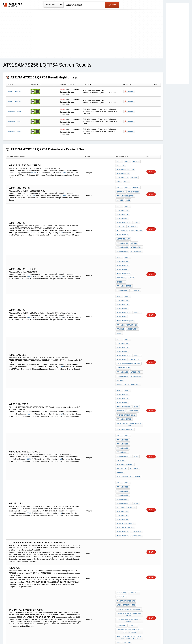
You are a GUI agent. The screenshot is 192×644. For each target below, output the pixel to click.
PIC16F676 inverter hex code (129, 560)
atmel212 (131, 468)
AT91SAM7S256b (123, 172)
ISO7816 (134, 176)
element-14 (121, 546)
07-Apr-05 (121, 165)
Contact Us (136, 635)
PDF (151, 170)
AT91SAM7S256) (123, 207)
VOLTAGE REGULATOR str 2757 (128, 340)
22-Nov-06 (121, 468)
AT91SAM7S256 (122, 176)
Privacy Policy (70, 635)
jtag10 (134, 236)
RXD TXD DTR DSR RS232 (126, 385)
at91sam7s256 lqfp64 (125, 168)
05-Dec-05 (121, 271)
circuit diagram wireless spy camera (129, 571)
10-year (135, 161)
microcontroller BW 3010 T (128, 358)
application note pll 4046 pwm (129, 225)
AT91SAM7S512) (123, 408)
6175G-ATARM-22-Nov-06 (126, 478)
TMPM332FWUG (14, 101)
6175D (136, 378)
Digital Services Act (122, 635)
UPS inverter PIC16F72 (126, 556)
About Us (145, 635)
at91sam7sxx (122, 274)
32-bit (34, 171)
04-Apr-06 (121, 222)
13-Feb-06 (120, 382)
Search (112, 5)
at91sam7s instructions (127, 305)
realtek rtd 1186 (124, 591)
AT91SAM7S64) (122, 214)
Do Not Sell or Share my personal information (95, 635)
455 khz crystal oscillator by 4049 (129, 394)
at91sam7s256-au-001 (125, 398)
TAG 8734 (120, 436)
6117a (126, 179)
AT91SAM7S (135, 274)
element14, (121, 549)
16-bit (64, 171)
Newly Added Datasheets (53, 635)
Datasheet (130, 92)
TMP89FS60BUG (14, 111)
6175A (119, 312)
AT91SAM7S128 (122, 239)
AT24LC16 (120, 309)
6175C (131, 267)
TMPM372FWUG (14, 91)
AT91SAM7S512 (122, 471)
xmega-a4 (132, 575)
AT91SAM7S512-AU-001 (125, 429)
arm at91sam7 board (125, 482)
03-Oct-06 (121, 426)
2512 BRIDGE (122, 433)
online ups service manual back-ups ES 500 (130, 580)
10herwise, (121, 267)
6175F (136, 422)
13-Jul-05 (137, 294)
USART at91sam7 (123, 232)
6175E (136, 218)
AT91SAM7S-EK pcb (135, 271)
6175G (136, 464)
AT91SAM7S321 (122, 243)
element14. (134, 546)
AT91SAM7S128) (123, 211)
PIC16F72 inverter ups (126, 553)
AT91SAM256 (132, 222)
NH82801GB (121, 575)
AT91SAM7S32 (136, 239)
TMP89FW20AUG (14, 121)
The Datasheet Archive (13, 5)
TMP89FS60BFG (14, 131)
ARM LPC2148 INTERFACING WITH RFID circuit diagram (129, 586)
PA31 (119, 179)
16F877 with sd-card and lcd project (129, 565)
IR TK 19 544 (134, 433)
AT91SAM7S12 (132, 382)
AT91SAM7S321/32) (124, 218)
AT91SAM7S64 (136, 243)
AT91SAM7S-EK (122, 236)
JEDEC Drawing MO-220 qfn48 (128, 440)
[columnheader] (18, 85)
